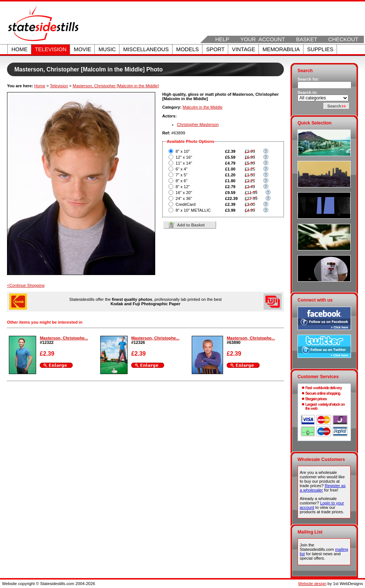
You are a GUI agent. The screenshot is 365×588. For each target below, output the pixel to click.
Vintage (244, 49)
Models (187, 49)
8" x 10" (182, 151)
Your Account (263, 39)
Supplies (320, 49)
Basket (307, 39)
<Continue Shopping (26, 285)
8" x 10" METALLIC (193, 210)
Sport (215, 49)
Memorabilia (281, 49)
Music (107, 49)
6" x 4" (181, 169)
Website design (312, 584)
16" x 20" (184, 193)
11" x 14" (184, 163)
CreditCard (185, 204)
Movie (82, 49)
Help (222, 39)
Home (20, 49)
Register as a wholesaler (323, 488)
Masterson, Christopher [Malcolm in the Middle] (116, 86)
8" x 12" (182, 187)
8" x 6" (181, 181)
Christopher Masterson (198, 124)
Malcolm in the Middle (202, 107)
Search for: (308, 79)
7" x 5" (181, 175)
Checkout (343, 39)
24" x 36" (184, 198)
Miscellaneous (146, 49)
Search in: (307, 92)
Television (51, 49)
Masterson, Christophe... (64, 338)
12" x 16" (184, 157)
